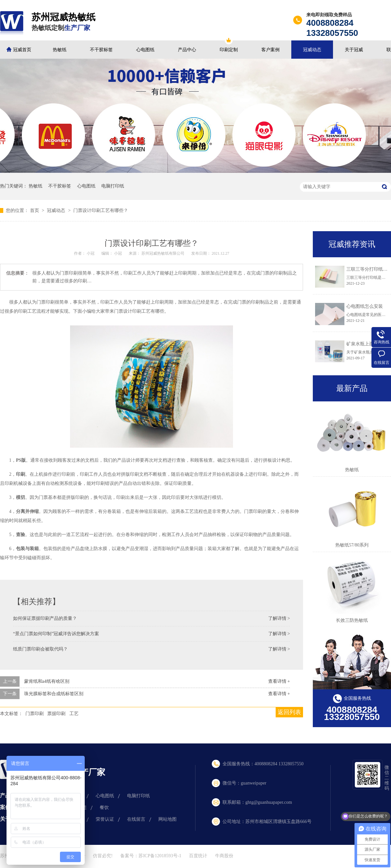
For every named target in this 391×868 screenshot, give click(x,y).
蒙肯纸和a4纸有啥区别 (47, 681)
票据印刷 (56, 714)
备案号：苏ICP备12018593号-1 (151, 856)
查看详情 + (279, 681)
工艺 (74, 714)
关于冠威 (354, 50)
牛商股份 (224, 856)
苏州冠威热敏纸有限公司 (163, 253)
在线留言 (136, 819)
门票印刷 (35, 714)
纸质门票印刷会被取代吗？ (40, 649)
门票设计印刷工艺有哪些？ (101, 210)
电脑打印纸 (113, 186)
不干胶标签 (101, 50)
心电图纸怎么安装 (365, 306)
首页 (35, 210)
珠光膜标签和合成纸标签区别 (54, 694)
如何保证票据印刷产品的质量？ (45, 618)
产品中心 (187, 50)
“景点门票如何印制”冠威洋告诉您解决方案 (56, 634)
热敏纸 (60, 50)
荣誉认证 (105, 819)
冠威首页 (22, 50)
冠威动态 (312, 50)
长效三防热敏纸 (352, 620)
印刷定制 (229, 50)
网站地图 (167, 819)
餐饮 (104, 808)
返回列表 (289, 712)
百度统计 (198, 856)
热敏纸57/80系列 (352, 545)
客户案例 (270, 50)
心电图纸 (145, 50)
